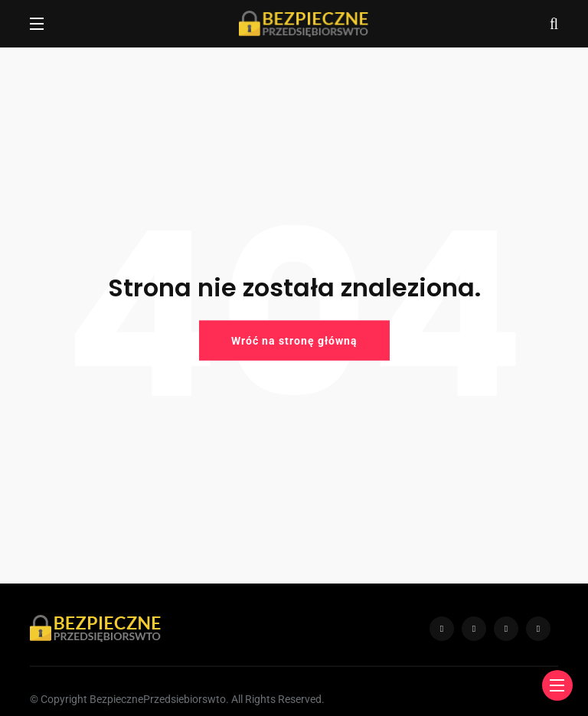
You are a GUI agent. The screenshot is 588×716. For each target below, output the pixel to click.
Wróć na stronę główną (294, 340)
